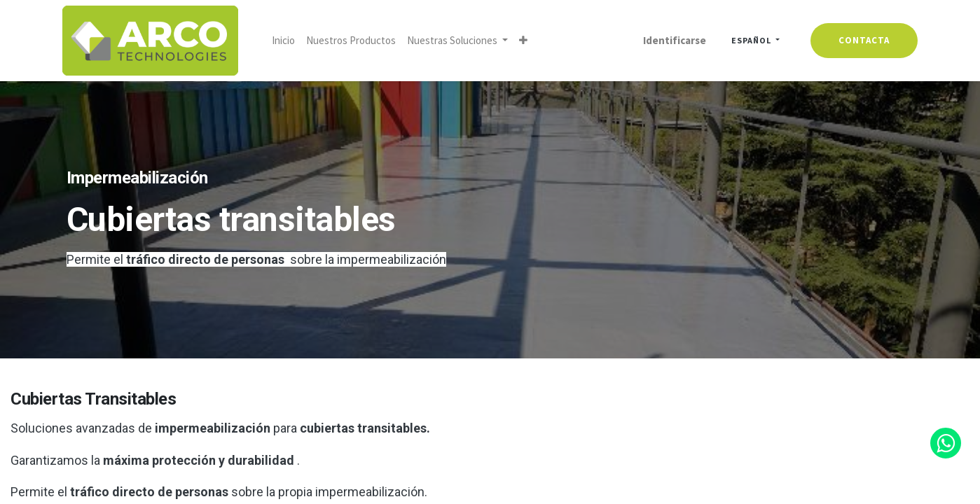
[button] (527, 41)
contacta (861, 40)
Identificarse (670, 40)
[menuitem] (288, 41)
